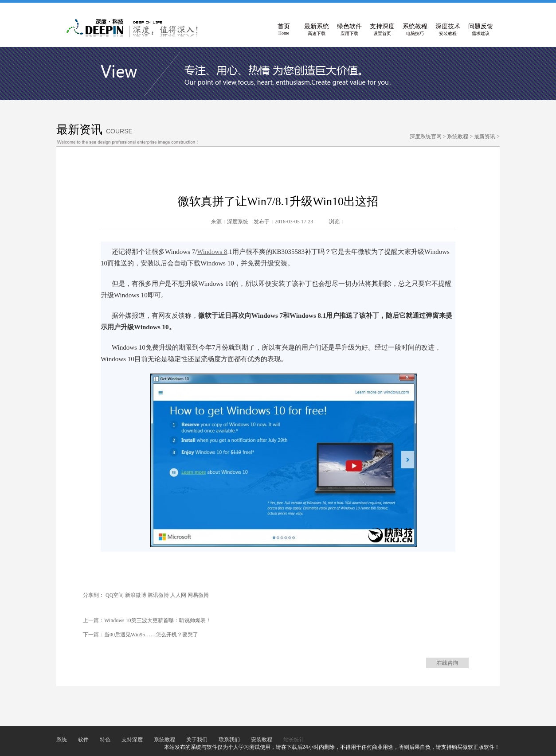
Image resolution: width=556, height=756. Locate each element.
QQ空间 (115, 595)
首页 (284, 30)
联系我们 (229, 740)
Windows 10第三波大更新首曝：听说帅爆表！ (158, 620)
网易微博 (198, 595)
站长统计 (294, 740)
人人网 (178, 595)
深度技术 (448, 30)
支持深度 (382, 30)
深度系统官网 (426, 136)
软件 (83, 740)
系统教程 (415, 30)
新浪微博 (136, 595)
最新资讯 (485, 136)
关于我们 (197, 740)
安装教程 (262, 740)
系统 (62, 740)
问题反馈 (481, 30)
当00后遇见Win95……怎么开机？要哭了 (151, 635)
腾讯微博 (158, 595)
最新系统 (317, 30)
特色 (105, 740)
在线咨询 (447, 663)
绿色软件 (349, 30)
